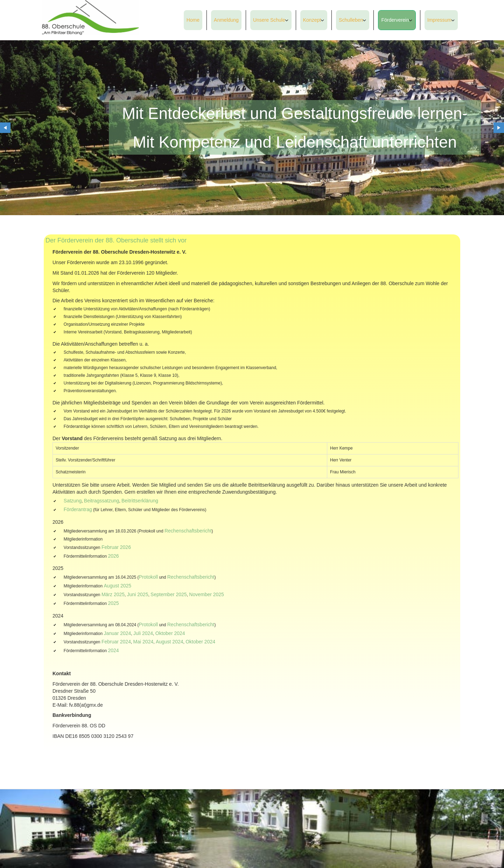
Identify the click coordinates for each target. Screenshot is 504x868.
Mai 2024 (143, 642)
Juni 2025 (138, 594)
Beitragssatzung (101, 501)
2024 (114, 650)
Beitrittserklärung (140, 501)
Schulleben (351, 20)
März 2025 (113, 594)
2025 (114, 603)
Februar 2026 (116, 547)
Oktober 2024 (170, 633)
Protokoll (148, 577)
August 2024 (170, 642)
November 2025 (206, 594)
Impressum (439, 20)
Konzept (312, 20)
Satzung (73, 501)
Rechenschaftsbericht (188, 531)
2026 (114, 556)
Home (193, 20)
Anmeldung (226, 20)
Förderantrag (78, 509)
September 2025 (169, 594)
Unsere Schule (269, 20)
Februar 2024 (116, 642)
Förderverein (395, 20)
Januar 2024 (118, 633)
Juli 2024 (143, 633)
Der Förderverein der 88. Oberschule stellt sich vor (116, 240)
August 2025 (118, 586)
